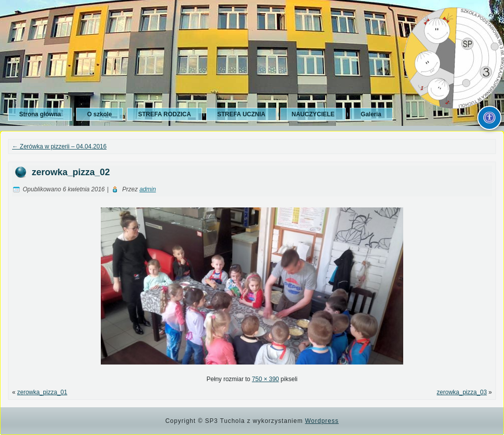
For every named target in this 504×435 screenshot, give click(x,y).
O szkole (100, 114)
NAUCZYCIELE (313, 114)
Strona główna (40, 114)
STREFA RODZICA (165, 114)
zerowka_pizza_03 (462, 392)
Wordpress (322, 421)
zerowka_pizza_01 (42, 392)
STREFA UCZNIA (241, 114)
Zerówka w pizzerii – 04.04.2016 (59, 147)
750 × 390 (266, 379)
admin (148, 189)
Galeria (371, 114)
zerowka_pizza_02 (71, 172)
